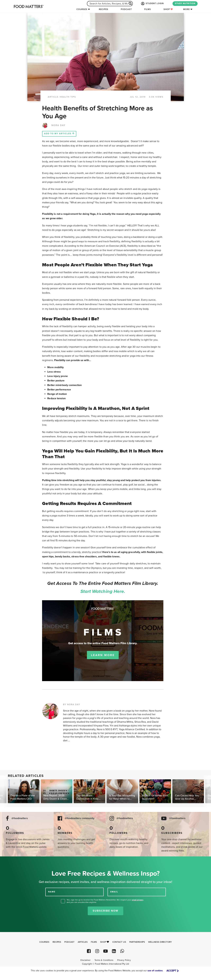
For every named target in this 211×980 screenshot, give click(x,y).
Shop (168, 9)
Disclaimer (85, 960)
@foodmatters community (80, 818)
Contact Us (119, 942)
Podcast (126, 9)
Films (148, 9)
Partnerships (137, 942)
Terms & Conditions (104, 960)
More (186, 9)
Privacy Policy (124, 960)
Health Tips (68, 97)
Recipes (104, 9)
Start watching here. (103, 591)
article (53, 97)
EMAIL (114, 892)
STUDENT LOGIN (152, 4)
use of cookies (155, 971)
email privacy (138, 900)
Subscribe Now (105, 911)
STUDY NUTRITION (185, 3)
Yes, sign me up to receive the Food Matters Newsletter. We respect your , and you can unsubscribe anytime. (105, 901)
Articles (83, 942)
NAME (52, 892)
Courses (82, 9)
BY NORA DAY (72, 705)
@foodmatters (20, 818)
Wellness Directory (160, 942)
